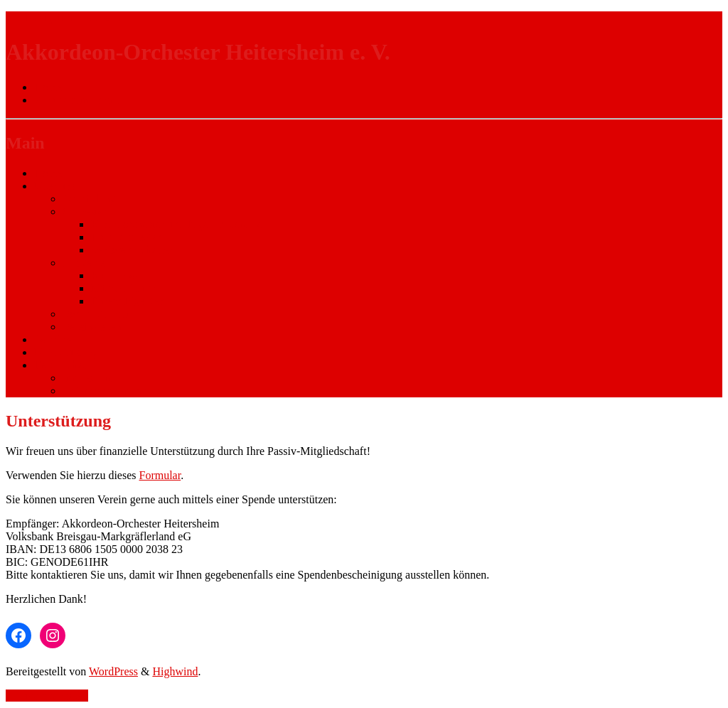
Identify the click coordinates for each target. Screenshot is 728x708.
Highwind (175, 671)
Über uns (55, 186)
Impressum (88, 378)
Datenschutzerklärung (112, 391)
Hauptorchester (126, 237)
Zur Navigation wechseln (63, 17)
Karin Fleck (118, 275)
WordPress (113, 671)
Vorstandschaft (96, 314)
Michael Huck (123, 288)
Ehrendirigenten (128, 301)
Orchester (85, 211)
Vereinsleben (92, 327)
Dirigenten (87, 263)
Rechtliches (61, 365)
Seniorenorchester (132, 250)
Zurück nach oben (47, 696)
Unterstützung (66, 352)
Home (48, 173)
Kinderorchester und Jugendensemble (177, 224)
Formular (160, 475)
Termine (53, 339)
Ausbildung (89, 199)
